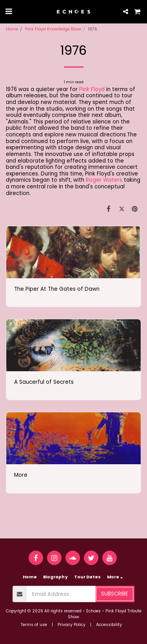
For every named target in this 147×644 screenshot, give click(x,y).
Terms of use (34, 625)
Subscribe (115, 594)
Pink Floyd (92, 89)
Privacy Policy (72, 625)
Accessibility (109, 625)
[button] (9, 11)
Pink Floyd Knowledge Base (53, 29)
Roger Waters (104, 180)
